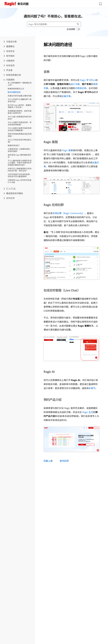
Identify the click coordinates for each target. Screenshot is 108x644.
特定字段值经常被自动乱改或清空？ (20, 135)
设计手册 (75, 84)
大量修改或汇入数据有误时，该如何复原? (20, 150)
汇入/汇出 (9, 189)
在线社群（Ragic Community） (69, 213)
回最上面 (48, 461)
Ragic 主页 (88, 412)
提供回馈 (64, 461)
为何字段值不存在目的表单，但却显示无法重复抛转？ (20, 175)
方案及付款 (10, 42)
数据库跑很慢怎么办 (16, 89)
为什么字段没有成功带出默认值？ (20, 141)
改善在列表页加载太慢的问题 (20, 96)
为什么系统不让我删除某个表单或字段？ (20, 100)
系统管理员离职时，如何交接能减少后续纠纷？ (20, 112)
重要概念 (9, 46)
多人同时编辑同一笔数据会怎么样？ (20, 84)
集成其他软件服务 (13, 193)
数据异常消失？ (14, 145)
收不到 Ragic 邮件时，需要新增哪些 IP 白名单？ (19, 106)
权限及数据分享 (12, 75)
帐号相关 (9, 56)
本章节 (92, 388)
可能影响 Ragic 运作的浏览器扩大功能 (19, 181)
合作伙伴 (9, 198)
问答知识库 (81, 88)
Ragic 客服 (67, 150)
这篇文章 (66, 96)
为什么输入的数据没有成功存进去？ (20, 118)
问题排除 (9, 80)
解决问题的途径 (14, 92)
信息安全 (9, 51)
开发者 (8, 70)
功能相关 (9, 61)
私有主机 (9, 65)
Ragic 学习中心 (88, 80)
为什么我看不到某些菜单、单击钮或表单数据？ (20, 123)
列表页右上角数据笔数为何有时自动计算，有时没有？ (20, 170)
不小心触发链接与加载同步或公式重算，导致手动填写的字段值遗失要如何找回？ (20, 163)
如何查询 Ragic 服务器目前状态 (19, 156)
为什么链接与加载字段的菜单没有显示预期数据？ (20, 129)
